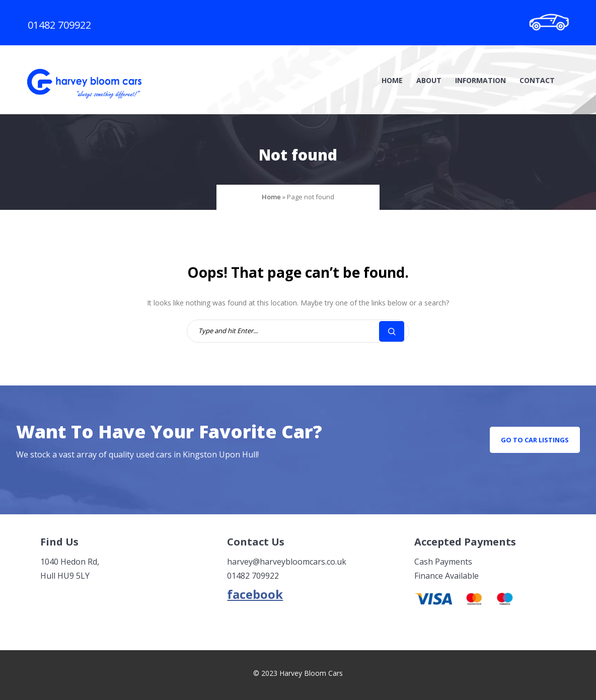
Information (480, 80)
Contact (537, 80)
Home (392, 80)
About (429, 80)
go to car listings (535, 440)
